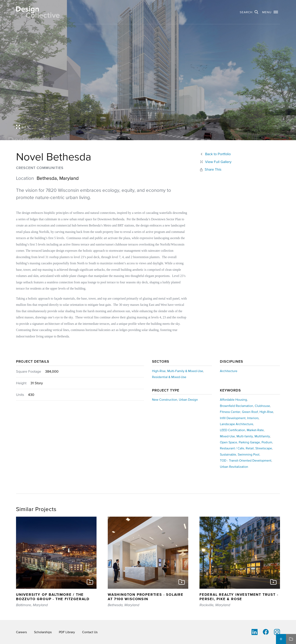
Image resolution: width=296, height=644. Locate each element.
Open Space (229, 442)
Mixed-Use (227, 436)
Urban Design (188, 399)
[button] (270, 12)
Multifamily (262, 436)
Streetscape (264, 448)
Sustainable (228, 454)
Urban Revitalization (234, 467)
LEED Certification (233, 430)
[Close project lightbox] (215, 162)
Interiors (253, 418)
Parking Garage (249, 442)
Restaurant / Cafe (232, 448)
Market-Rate (255, 430)
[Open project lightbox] (114, 127)
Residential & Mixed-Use (169, 377)
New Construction (165, 399)
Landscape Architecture (237, 424)
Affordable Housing (233, 399)
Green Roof (250, 412)
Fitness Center (230, 412)
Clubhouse (262, 406)
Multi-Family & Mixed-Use (185, 371)
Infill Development (233, 418)
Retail (250, 448)
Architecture (229, 371)
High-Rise (159, 371)
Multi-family (245, 436)
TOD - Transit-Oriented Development (246, 460)
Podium (267, 442)
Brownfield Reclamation (237, 406)
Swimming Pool (249, 454)
